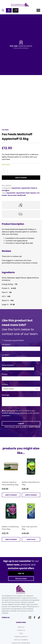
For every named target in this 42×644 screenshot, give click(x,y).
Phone (5, 374)
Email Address (8, 365)
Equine (33, 193)
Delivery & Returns (21, 637)
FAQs (21, 633)
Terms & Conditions (21, 640)
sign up (21, 573)
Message (6, 395)
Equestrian (16, 188)
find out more (21, 579)
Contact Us (21, 630)
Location (6, 355)
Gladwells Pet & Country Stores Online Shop (20, 5)
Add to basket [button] (11, 495)
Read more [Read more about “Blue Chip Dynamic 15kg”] (31, 539)
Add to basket (21, 178)
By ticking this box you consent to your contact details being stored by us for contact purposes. (21, 413)
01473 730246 (35, 427)
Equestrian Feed (23, 193)
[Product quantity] (5, 172)
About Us (21, 627)
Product (5, 385)
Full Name (6, 344)
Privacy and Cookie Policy (21, 643)
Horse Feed (12, 195)
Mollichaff (22, 195)
